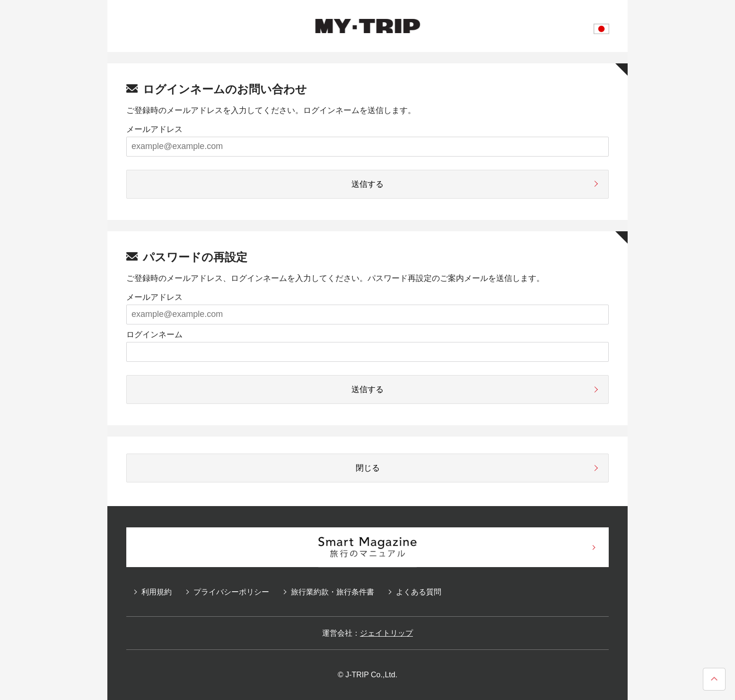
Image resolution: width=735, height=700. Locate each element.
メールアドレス (154, 129)
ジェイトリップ (386, 633)
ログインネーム (154, 335)
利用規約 (157, 592)
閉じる (368, 468)
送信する (367, 184)
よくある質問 (419, 592)
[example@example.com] (367, 147)
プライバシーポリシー (231, 592)
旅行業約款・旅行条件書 (332, 592)
